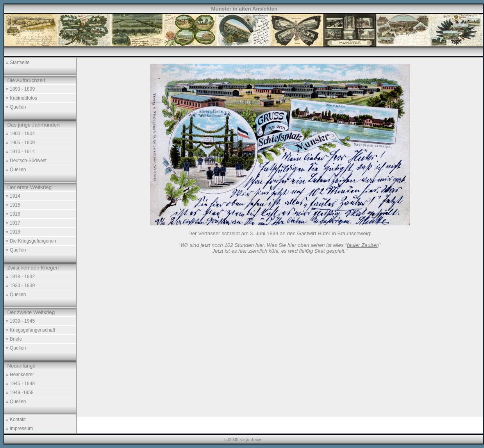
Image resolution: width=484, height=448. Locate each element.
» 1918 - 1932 (20, 277)
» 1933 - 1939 (20, 286)
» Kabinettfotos (21, 98)
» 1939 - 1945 (20, 321)
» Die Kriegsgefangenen (31, 241)
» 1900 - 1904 (20, 134)
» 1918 (13, 232)
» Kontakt (16, 419)
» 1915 (13, 205)
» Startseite (18, 62)
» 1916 (13, 214)
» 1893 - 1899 (20, 89)
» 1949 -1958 (20, 393)
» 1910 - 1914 (20, 152)
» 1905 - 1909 (20, 143)
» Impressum (19, 428)
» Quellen (16, 107)
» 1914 (13, 196)
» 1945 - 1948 (20, 384)
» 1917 (13, 223)
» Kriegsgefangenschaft (30, 330)
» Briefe (14, 339)
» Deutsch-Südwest (26, 161)
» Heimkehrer (20, 375)
